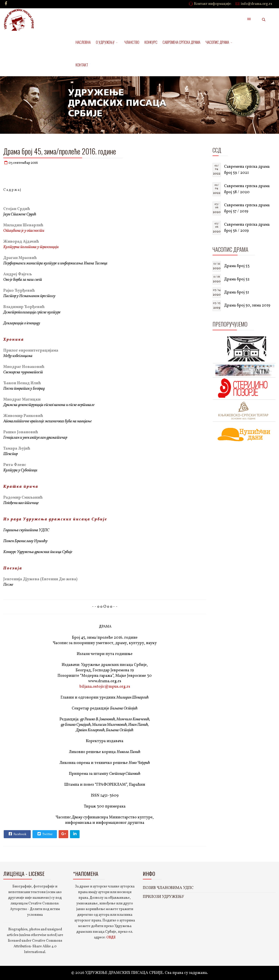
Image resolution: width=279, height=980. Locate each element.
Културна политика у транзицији (31, 247)
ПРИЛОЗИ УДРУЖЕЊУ (163, 897)
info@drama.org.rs (256, 4)
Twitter (44, 834)
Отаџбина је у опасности (24, 231)
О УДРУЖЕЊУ (105, 42)
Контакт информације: (213, 4)
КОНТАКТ (82, 65)
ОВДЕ (111, 938)
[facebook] (6, 4)
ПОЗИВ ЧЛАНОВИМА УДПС (168, 888)
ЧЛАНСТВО (132, 42)
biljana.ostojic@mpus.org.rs (105, 687)
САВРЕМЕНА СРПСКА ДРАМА (181, 42)
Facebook (17, 834)
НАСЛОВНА (83, 42)
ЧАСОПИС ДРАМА (217, 42)
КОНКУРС (151, 42)
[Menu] (249, 20)
